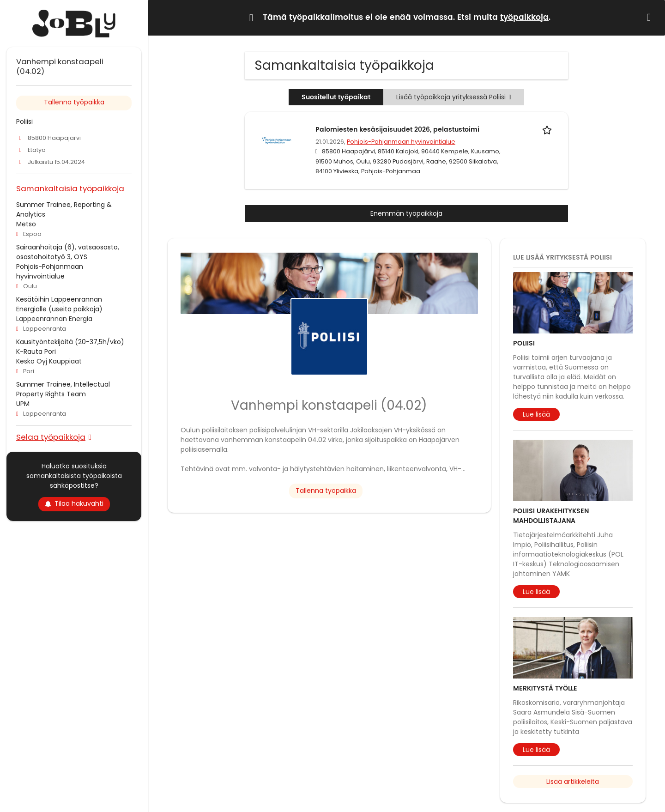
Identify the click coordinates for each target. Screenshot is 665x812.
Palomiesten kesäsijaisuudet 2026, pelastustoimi (397, 130)
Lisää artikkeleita (573, 782)
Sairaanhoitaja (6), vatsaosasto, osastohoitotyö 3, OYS (68, 252)
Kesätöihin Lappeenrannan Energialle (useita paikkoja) (59, 304)
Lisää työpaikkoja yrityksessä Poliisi (454, 97)
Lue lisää (536, 414)
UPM (23, 404)
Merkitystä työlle (545, 688)
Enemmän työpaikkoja (406, 213)
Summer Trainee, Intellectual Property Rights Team (63, 389)
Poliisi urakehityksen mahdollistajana (551, 516)
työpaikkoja (524, 18)
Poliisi (524, 343)
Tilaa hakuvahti (74, 503)
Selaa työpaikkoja (51, 437)
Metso (26, 224)
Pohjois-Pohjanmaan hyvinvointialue (401, 142)
